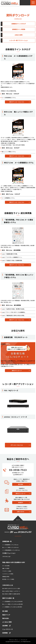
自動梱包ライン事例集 (19, 29)
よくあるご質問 (7, 622)
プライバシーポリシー (14, 640)
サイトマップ (24, 640)
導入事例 (5, 611)
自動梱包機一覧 (7, 541)
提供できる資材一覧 (8, 598)
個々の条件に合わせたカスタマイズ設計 (11, 588)
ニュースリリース (8, 629)
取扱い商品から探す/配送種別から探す (14, 562)
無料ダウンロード (17, 371)
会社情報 (7, 626)
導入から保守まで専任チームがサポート (11, 591)
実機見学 (21, 502)
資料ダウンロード (21, 493)
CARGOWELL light (6, 556)
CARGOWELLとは (8, 585)
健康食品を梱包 (6, 577)
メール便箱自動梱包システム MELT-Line (11, 550)
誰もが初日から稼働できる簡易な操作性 (11, 594)
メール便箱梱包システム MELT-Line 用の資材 (12, 607)
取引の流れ (6, 618)
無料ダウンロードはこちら (17, 102)
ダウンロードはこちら (17, 445)
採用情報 (7, 633)
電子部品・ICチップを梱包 (8, 579)
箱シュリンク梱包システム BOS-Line (10, 547)
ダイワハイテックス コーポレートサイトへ (12, 636)
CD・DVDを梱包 (6, 566)
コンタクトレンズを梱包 (8, 574)
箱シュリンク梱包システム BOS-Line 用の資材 (13, 604)
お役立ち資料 (19, 35)
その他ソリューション (9, 553)
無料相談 (21, 484)
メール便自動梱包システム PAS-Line (10, 545)
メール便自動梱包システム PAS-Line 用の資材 (12, 601)
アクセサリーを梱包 (7, 571)
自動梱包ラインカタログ (19, 24)
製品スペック (6, 615)
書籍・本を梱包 (6, 568)
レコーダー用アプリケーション (19, 40)
